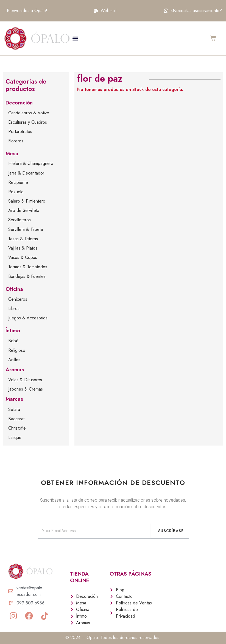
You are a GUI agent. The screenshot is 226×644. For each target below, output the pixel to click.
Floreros (16, 141)
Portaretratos (20, 132)
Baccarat (16, 419)
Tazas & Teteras (23, 239)
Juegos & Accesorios (28, 318)
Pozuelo (16, 192)
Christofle (17, 428)
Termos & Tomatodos (28, 267)
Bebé (13, 341)
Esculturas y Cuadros (28, 122)
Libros (14, 309)
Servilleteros (19, 220)
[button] (75, 38)
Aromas (15, 370)
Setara (14, 409)
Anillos (14, 360)
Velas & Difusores (25, 380)
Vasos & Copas (23, 257)
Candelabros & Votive (29, 113)
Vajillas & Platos (23, 248)
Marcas (14, 399)
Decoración (19, 103)
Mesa (12, 154)
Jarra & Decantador (26, 173)
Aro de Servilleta (24, 210)
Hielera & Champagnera (31, 163)
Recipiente (18, 182)
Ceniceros (18, 299)
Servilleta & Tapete (26, 229)
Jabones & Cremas (26, 389)
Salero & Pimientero (27, 201)
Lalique (15, 437)
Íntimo (13, 331)
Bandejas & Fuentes (27, 276)
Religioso (17, 350)
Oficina (14, 289)
